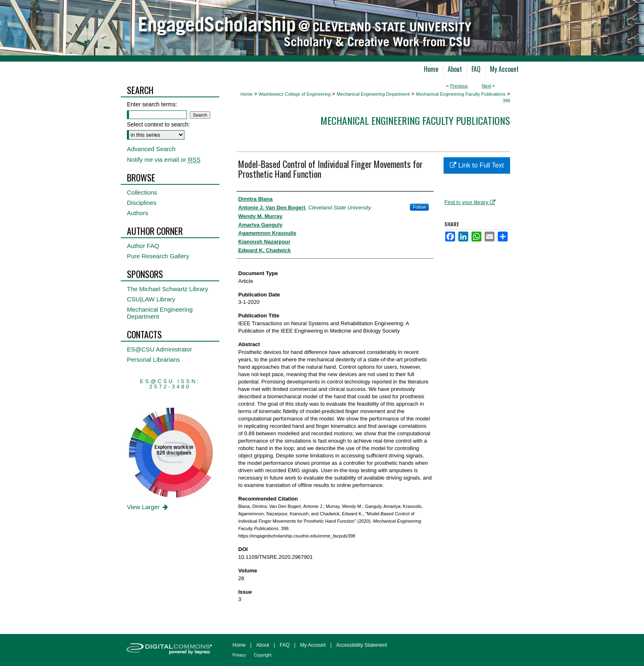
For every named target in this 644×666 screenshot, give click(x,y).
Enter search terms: (152, 104)
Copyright (263, 655)
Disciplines (142, 203)
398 (506, 101)
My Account (313, 645)
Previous (459, 86)
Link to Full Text (477, 165)
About (263, 645)
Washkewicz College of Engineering (295, 94)
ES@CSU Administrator (160, 349)
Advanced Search (151, 149)
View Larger (148, 507)
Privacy (239, 655)
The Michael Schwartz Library (168, 289)
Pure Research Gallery (158, 256)
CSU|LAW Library (151, 299)
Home (247, 94)
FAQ (285, 645)
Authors (138, 213)
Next (486, 86)
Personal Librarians (153, 359)
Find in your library (470, 202)
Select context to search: (158, 124)
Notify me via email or (164, 160)
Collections (142, 192)
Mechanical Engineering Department (373, 94)
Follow (419, 207)
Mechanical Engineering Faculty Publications (460, 94)
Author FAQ (143, 246)
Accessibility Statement (362, 645)
